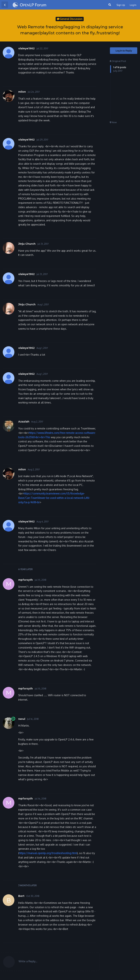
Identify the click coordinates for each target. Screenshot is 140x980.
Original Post (118, 61)
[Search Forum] (109, 5)
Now (113, 122)
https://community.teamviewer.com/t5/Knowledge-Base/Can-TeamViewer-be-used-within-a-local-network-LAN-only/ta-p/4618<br (54, 498)
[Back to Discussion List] (5, 5)
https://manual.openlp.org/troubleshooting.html (48, 853)
